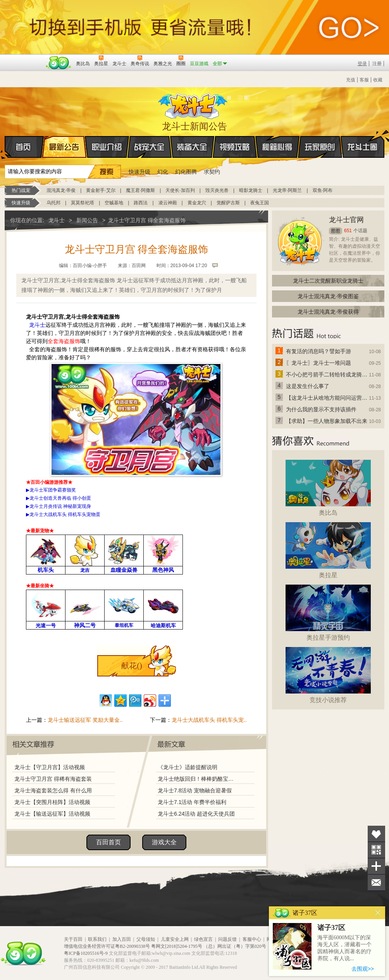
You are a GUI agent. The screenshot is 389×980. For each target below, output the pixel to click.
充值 (351, 80)
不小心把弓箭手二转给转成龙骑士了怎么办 (327, 374)
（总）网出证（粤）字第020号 (235, 946)
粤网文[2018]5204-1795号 (177, 946)
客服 (364, 80)
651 (348, 231)
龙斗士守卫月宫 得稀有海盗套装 (53, 779)
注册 (377, 64)
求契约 (212, 172)
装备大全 (192, 147)
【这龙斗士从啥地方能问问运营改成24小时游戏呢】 (327, 398)
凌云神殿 (168, 203)
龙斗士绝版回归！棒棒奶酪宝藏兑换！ (198, 779)
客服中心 (252, 939)
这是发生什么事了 (308, 386)
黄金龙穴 (197, 203)
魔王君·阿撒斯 (140, 190)
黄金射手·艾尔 (101, 190)
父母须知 (146, 939)
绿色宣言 (203, 939)
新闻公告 (87, 220)
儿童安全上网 (175, 939)
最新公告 (64, 147)
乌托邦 (53, 203)
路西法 (141, 203)
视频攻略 (235, 147)
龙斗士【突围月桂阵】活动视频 (52, 802)
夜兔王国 (260, 203)
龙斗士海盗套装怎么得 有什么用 (53, 790)
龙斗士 (193, 104)
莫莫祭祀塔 (83, 203)
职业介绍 (107, 147)
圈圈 (336, 231)
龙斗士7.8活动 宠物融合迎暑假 (195, 790)
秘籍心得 (277, 147)
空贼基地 (114, 203)
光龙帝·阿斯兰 (287, 190)
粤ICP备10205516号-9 (86, 953)
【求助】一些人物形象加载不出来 (327, 421)
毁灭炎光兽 (217, 190)
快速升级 (139, 172)
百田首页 (108, 842)
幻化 (163, 172)
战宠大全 (150, 147)
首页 (5, 147)
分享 (376, 866)
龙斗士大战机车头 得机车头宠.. (209, 720)
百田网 (59, 63)
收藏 (378, 80)
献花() (132, 666)
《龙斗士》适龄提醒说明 (188, 767)
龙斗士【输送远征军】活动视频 (52, 814)
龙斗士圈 (362, 140)
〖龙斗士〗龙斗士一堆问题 (318, 363)
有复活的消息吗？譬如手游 (318, 351)
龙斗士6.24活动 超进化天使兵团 (196, 814)
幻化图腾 (186, 172)
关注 (376, 850)
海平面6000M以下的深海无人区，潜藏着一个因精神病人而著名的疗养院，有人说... (344, 948)
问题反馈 (227, 939)
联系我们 (97, 939)
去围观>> (363, 969)
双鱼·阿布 (323, 190)
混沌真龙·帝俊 (61, 190)
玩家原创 (320, 147)
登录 (362, 64)
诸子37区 (331, 928)
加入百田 (122, 939)
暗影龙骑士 (251, 190)
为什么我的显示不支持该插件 (321, 409)
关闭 (378, 913)
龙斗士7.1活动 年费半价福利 (192, 802)
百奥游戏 (24, 58)
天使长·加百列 (180, 190)
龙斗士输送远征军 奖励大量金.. (85, 720)
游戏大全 (164, 842)
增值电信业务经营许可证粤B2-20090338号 (107, 946)
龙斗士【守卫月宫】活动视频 (50, 767)
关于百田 (73, 939)
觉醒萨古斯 (228, 203)
